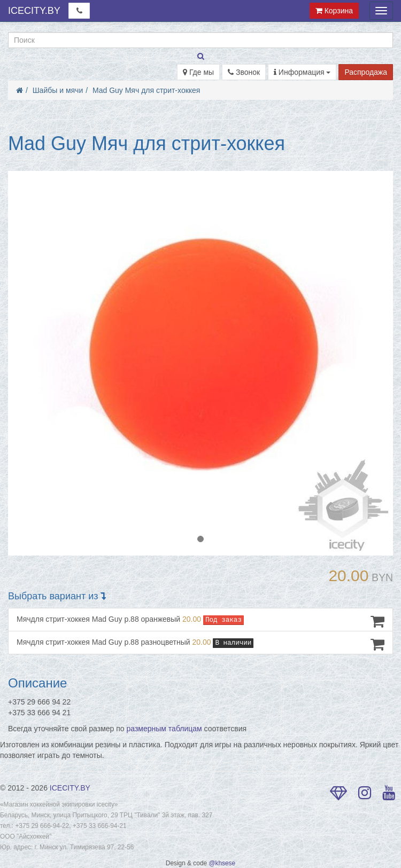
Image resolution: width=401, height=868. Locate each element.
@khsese (222, 863)
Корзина (334, 11)
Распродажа (366, 72)
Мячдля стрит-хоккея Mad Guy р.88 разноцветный (200, 644)
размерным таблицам (164, 729)
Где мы (198, 72)
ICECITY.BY (34, 11)
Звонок (244, 72)
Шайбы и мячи (58, 90)
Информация (302, 72)
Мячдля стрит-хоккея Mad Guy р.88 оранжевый (200, 621)
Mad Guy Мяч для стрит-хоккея (146, 90)
